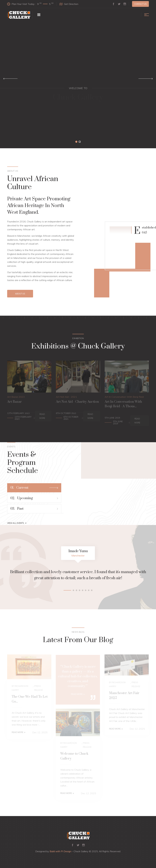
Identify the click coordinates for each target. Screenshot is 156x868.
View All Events (17, 523)
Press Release (39, 689)
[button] (76, 142)
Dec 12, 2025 (40, 733)
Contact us (141, 4)
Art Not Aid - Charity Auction (77, 403)
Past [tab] (34, 509)
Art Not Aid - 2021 (66, 398)
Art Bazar (14, 403)
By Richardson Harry (20, 689)
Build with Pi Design (60, 851)
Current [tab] (34, 488)
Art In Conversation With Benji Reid (124, 398)
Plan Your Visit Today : (30, 4)
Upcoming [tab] (34, 498)
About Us (20, 294)
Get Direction (69, 4)
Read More (42, 417)
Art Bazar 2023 (16, 398)
